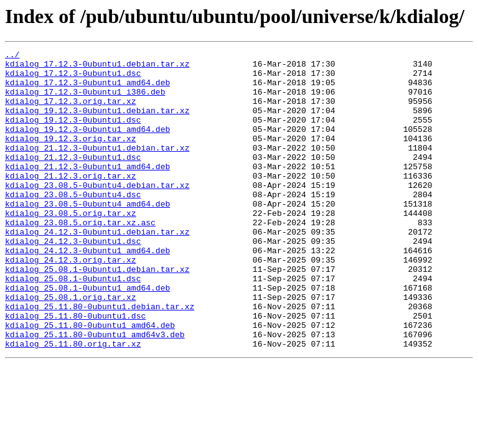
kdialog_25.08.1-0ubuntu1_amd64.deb (87, 336)
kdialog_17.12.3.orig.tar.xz (71, 112)
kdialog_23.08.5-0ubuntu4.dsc (73, 224)
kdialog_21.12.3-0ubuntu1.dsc (73, 179)
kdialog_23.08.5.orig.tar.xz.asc (80, 258)
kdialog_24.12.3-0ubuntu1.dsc (73, 280)
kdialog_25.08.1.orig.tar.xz (71, 347)
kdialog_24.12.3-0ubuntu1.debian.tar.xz (97, 269)
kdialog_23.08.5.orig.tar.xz (71, 246)
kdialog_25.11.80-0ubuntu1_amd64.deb (90, 381)
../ (12, 56)
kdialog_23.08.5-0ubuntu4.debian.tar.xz (97, 213)
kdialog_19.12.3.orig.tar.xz (71, 157)
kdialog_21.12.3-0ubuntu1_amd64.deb (87, 190)
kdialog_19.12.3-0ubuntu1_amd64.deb (87, 146)
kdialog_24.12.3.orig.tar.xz (71, 302)
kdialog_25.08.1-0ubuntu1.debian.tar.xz (97, 314)
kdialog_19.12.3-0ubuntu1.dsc (73, 134)
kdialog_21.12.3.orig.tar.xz (71, 202)
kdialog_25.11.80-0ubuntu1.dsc (75, 370)
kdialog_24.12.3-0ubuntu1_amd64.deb (87, 291)
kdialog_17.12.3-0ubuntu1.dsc (73, 78)
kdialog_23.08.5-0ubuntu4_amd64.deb (87, 235)
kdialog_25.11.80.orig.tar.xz (73, 403)
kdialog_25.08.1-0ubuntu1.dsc (73, 325)
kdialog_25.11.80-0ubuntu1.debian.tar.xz (100, 358)
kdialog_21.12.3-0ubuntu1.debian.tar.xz (97, 168)
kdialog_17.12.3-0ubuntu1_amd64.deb (87, 90)
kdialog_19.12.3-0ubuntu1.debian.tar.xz (97, 123)
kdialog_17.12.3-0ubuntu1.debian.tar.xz (97, 67)
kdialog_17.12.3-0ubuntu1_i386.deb (85, 101)
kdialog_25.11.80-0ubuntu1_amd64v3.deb (95, 392)
